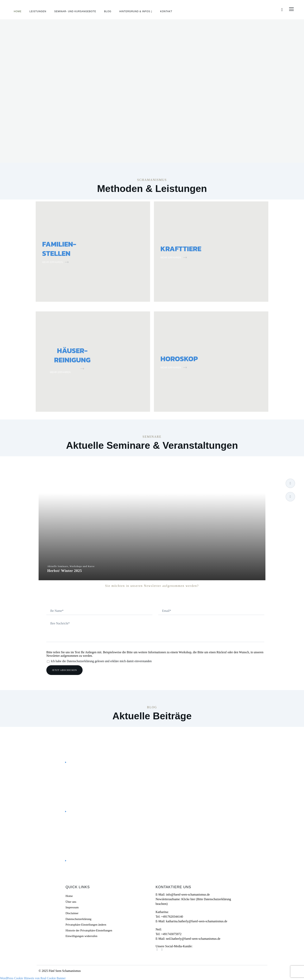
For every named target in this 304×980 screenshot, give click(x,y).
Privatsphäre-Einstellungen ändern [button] (86, 925)
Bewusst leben (58, 739)
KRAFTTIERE (187, 248)
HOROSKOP (185, 358)
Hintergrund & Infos (135, 12)
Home (18, 12)
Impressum (72, 907)
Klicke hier (188, 899)
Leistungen (38, 12)
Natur (108, 837)
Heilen (97, 837)
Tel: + (169, 917)
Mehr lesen (56, 762)
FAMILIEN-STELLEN (64, 248)
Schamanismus (97, 739)
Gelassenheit (81, 837)
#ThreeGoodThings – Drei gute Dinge (86, 744)
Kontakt (166, 12)
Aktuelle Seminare (152, 522)
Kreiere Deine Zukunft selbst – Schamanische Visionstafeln (109, 793)
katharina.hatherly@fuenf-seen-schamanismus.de (197, 921)
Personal (78, 739)
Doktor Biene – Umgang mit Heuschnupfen (92, 842)
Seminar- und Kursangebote (75, 12)
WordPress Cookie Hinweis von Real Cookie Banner (33, 978)
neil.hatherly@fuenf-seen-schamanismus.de (193, 939)
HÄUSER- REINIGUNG (72, 354)
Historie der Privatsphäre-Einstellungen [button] (89, 930)
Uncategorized (59, 788)
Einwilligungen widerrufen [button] (81, 936)
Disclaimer (72, 913)
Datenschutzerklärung (78, 919)
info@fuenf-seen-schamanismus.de (188, 894)
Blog (108, 12)
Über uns (71, 902)
